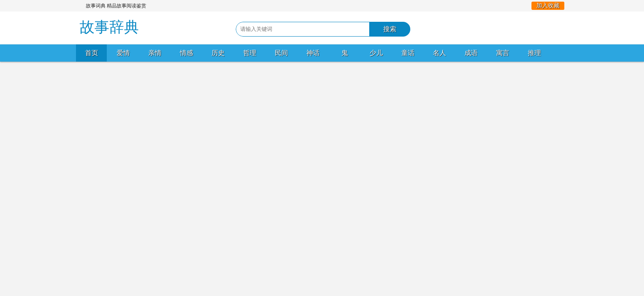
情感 (186, 53)
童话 (408, 53)
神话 (313, 53)
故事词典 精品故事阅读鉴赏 (116, 6)
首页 (92, 53)
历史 (218, 53)
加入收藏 (548, 6)
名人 (439, 53)
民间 (281, 53)
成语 (471, 53)
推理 (534, 53)
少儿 (376, 53)
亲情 (155, 53)
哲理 (250, 53)
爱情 (123, 53)
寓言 (503, 53)
